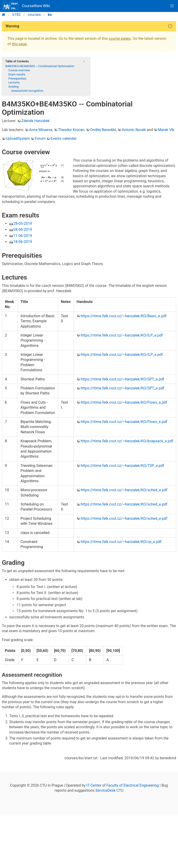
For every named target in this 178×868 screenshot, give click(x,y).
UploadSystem (18, 138)
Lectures (14, 82)
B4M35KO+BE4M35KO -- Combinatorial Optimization (40, 66)
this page (19, 44)
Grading (13, 87)
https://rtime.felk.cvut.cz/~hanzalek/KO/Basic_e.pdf (124, 316)
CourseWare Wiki (26, 6)
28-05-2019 (23, 224)
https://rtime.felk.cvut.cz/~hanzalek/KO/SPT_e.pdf (122, 379)
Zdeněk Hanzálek (36, 121)
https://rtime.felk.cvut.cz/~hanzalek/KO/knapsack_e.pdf (127, 441)
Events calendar (64, 138)
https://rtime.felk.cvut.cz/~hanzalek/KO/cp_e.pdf (121, 542)
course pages (120, 39)
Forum (40, 138)
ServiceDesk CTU (109, 790)
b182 (17, 15)
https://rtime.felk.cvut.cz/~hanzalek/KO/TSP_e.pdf (122, 466)
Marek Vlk (166, 130)
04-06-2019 (23, 230)
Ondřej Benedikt (103, 130)
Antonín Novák (134, 130)
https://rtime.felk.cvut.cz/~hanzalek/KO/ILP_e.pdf (122, 335)
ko (50, 15)
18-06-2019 (23, 242)
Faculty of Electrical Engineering (133, 785)
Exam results (17, 74)
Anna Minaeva (41, 130)
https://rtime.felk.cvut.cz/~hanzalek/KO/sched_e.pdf (124, 490)
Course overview (19, 70)
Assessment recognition (27, 91)
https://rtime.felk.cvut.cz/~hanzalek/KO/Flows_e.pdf (124, 402)
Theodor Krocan (71, 130)
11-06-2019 (23, 236)
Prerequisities (17, 79)
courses (34, 15)
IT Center (94, 785)
